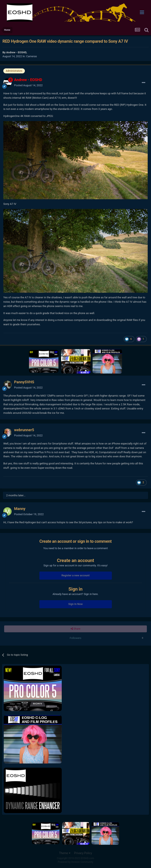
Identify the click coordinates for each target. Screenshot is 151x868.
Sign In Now (75, 604)
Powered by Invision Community (75, 862)
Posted (28, 85)
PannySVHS (24, 382)
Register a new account (76, 575)
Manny (20, 509)
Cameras (31, 56)
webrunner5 (24, 430)
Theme (65, 853)
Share (75, 629)
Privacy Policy (83, 853)
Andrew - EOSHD (16, 52)
